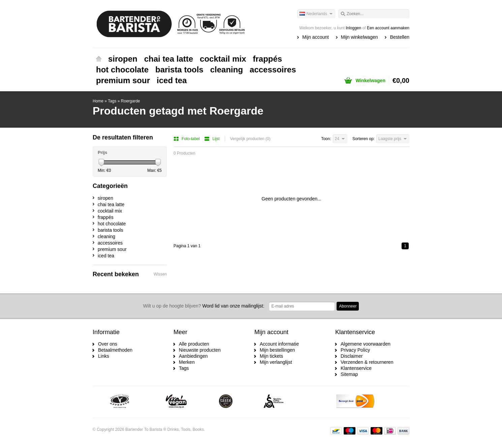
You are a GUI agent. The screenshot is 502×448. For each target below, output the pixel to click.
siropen (123, 59)
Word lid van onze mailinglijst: (204, 306)
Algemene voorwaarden (366, 344)
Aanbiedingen (193, 356)
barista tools (179, 70)
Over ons (108, 344)
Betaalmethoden (115, 350)
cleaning (227, 70)
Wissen (160, 274)
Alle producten (194, 344)
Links (104, 356)
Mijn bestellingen (277, 350)
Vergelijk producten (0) (250, 139)
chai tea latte (169, 59)
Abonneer (348, 306)
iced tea (172, 80)
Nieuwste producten (200, 350)
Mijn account (316, 37)
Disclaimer (352, 356)
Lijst (212, 139)
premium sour (123, 80)
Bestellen (400, 37)
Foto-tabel (187, 139)
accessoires (273, 70)
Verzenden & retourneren (367, 362)
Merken (187, 362)
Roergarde (131, 101)
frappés (268, 59)
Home (99, 59)
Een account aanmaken (388, 28)
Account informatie (279, 344)
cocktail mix (223, 59)
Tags (112, 101)
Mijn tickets (271, 356)
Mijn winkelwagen (359, 37)
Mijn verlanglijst (276, 362)
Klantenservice (356, 368)
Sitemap (349, 374)
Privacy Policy (355, 350)
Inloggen (353, 28)
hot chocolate (122, 70)
